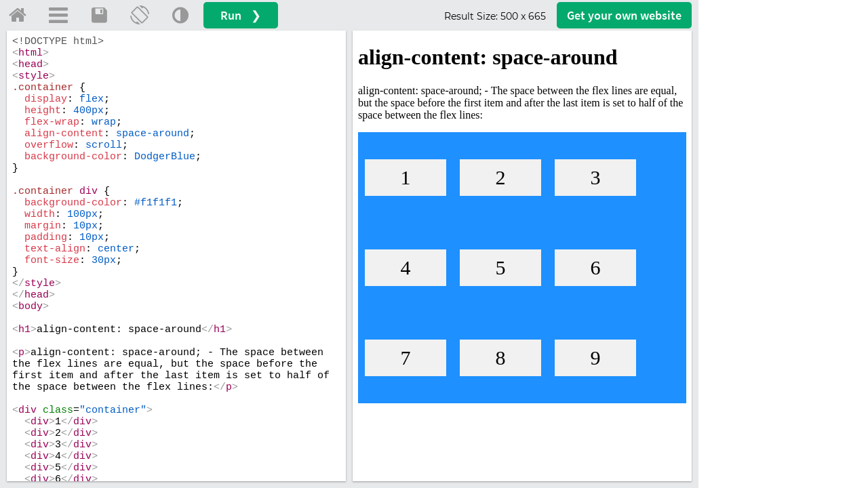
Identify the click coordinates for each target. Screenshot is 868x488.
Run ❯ (241, 15)
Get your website (624, 15)
